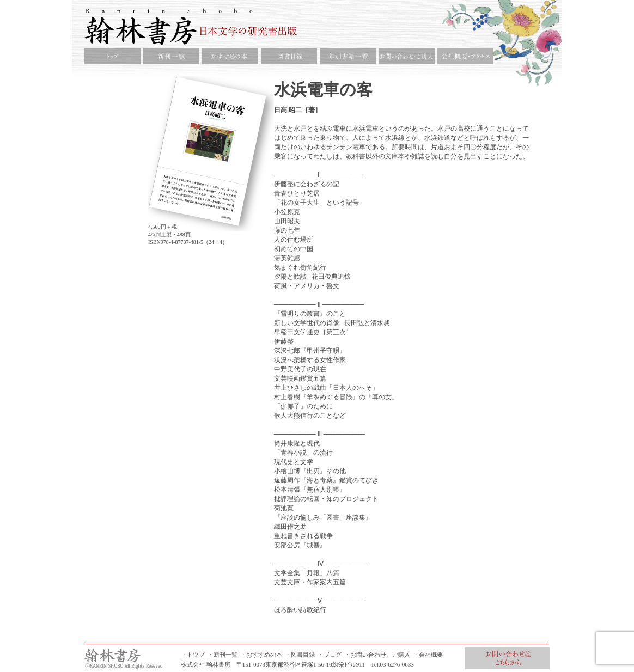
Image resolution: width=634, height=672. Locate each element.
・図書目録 (300, 655)
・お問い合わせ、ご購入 (377, 655)
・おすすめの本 (261, 655)
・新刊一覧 (222, 655)
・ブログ (330, 655)
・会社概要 (428, 655)
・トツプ (193, 655)
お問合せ (507, 658)
